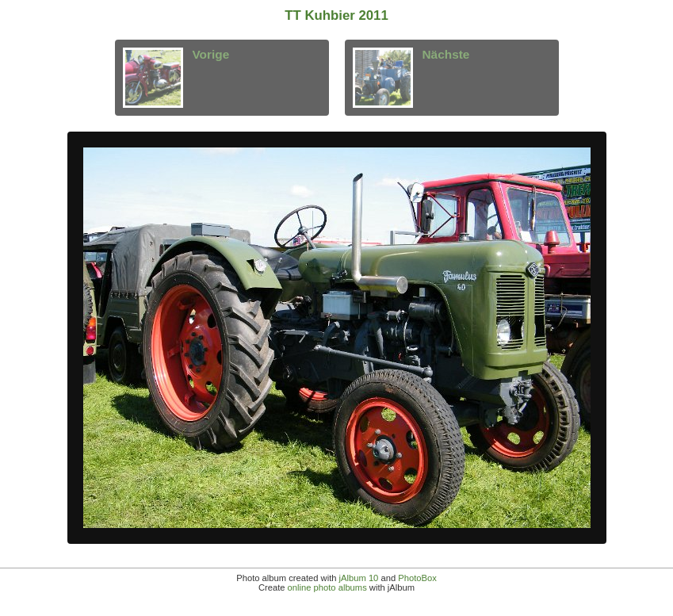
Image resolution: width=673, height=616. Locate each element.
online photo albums (327, 587)
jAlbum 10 (359, 578)
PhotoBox (417, 578)
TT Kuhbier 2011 (336, 15)
